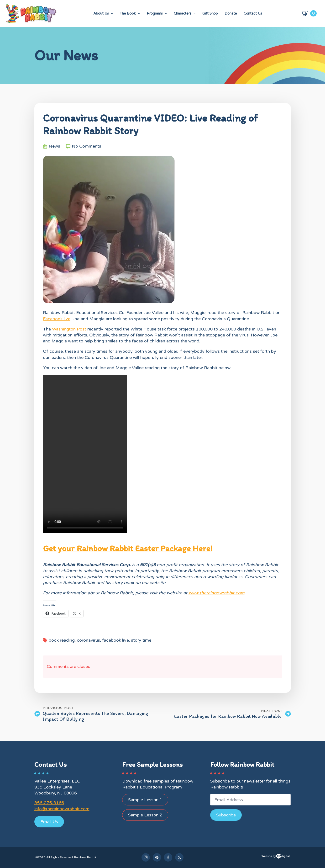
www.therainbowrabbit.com (217, 593)
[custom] (157, 857)
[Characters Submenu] (194, 13)
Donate (231, 13)
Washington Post (69, 329)
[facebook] (168, 857)
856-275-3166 (49, 803)
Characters (183, 13)
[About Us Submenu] (112, 13)
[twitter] (179, 857)
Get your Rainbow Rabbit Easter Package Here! (128, 548)
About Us (101, 13)
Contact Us (253, 13)
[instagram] (146, 857)
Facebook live (57, 319)
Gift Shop (210, 13)
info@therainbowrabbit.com (62, 809)
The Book (128, 13)
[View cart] (309, 13)
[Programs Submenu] (166, 13)
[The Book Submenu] (139, 13)
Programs (155, 13)
